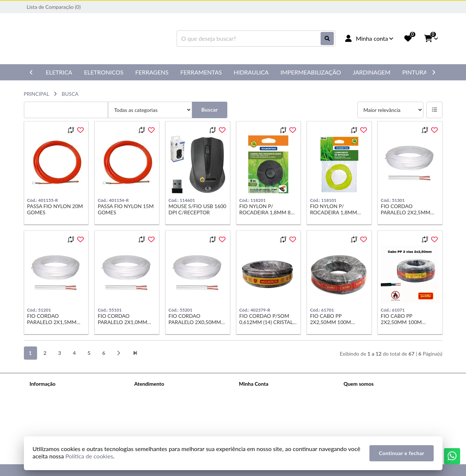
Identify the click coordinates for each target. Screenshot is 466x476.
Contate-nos (148, 393)
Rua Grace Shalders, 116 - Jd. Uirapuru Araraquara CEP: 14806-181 (387, 423)
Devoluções (148, 412)
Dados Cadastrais (259, 393)
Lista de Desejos (257, 422)
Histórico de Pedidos (262, 403)
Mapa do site (149, 403)
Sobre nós (41, 393)
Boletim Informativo (261, 412)
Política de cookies (51, 412)
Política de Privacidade (55, 403)
